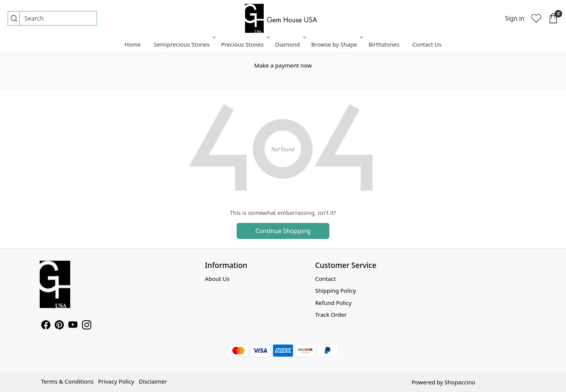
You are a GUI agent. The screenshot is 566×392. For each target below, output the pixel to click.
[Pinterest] (59, 326)
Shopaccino (460, 382)
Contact (326, 279)
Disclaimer (153, 381)
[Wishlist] (536, 18)
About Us (217, 279)
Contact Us (427, 44)
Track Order (331, 315)
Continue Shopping (283, 231)
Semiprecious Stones (184, 44)
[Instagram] (87, 326)
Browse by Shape (337, 44)
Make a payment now (283, 65)
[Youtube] (73, 326)
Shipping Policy (336, 290)
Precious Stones (245, 44)
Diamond (290, 44)
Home (133, 44)
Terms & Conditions (67, 381)
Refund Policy (333, 303)
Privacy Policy (116, 381)
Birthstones (384, 44)
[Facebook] (46, 326)
